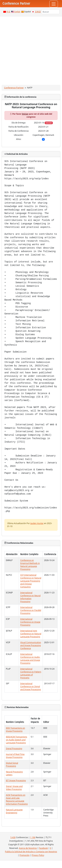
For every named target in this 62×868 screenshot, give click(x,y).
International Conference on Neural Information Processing (30, 597)
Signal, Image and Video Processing (14, 788)
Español (28, 12)
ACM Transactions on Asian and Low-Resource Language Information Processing (17, 799)
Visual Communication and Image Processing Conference (31, 645)
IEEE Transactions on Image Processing (15, 730)
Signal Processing (14, 748)
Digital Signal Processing (12, 764)
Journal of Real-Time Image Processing (15, 756)
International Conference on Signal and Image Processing (31, 686)
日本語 (38, 12)
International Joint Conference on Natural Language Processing (31, 634)
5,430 (13, 837)
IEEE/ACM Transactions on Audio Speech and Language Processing (17, 740)
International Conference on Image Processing (30, 622)
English (17, 12)
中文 (8, 12)
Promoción (24, 855)
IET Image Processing (16, 780)
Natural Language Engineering (14, 811)
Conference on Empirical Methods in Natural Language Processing (30, 565)
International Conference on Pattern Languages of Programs (31, 673)
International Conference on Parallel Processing (31, 610)
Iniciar (25, 114)
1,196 (33, 837)
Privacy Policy (38, 855)
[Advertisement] (31, 49)
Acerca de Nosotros (28, 848)
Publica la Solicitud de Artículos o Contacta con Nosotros (31, 852)
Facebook (43, 848)
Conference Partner (14, 88)
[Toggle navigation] (54, 4)
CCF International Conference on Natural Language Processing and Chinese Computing (31, 581)
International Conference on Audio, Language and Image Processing (30, 659)
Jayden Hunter (37, 523)
